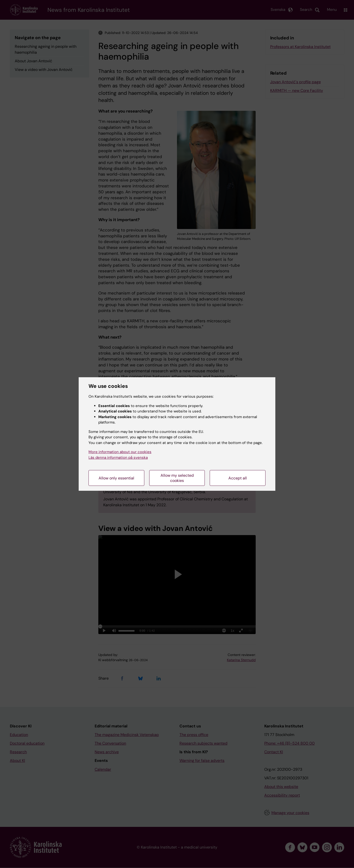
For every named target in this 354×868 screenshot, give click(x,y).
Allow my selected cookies (177, 478)
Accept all (238, 478)
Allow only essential (116, 478)
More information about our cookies (120, 452)
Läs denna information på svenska (118, 458)
